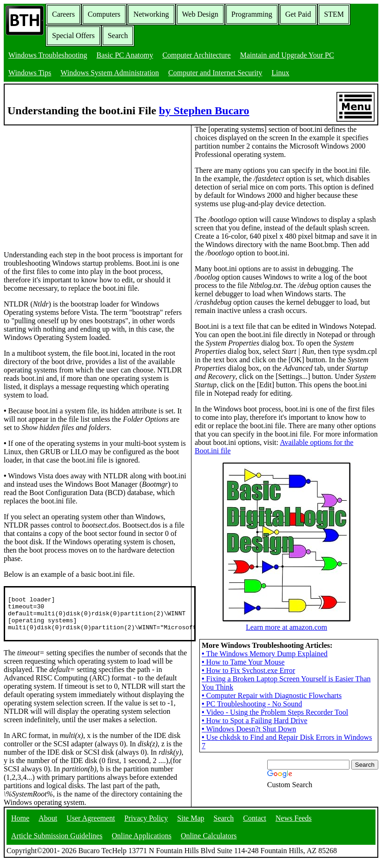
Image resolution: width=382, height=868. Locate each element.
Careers (63, 14)
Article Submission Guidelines (57, 842)
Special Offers (73, 36)
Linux (280, 73)
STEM (334, 14)
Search (118, 36)
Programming (252, 14)
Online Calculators (209, 842)
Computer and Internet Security (215, 73)
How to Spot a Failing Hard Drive (254, 745)
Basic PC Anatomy (125, 55)
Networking (151, 14)
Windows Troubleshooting (48, 55)
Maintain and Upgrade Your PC (287, 55)
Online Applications (141, 842)
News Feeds (294, 825)
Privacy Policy (146, 825)
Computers (104, 14)
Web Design (200, 14)
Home (20, 825)
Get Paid (298, 14)
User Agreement (91, 825)
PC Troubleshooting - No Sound (252, 728)
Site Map (191, 825)
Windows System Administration (110, 73)
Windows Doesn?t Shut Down (249, 753)
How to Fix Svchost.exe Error (248, 695)
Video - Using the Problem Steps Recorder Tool (275, 736)
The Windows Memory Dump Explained (265, 678)
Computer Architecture (196, 55)
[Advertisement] (73, 183)
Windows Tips (30, 73)
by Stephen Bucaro (204, 111)
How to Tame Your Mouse (243, 686)
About (48, 825)
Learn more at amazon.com (286, 647)
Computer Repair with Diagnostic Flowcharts (272, 720)
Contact (255, 825)
